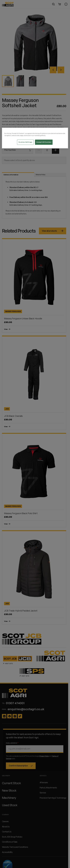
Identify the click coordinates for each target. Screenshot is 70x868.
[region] (35, 138)
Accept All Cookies (44, 142)
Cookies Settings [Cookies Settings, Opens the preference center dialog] (25, 142)
